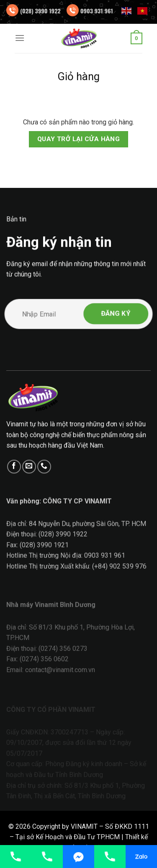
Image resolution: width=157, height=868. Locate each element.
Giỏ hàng (78, 76)
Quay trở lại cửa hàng (79, 139)
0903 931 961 (97, 11)
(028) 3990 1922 (40, 11)
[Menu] (20, 38)
